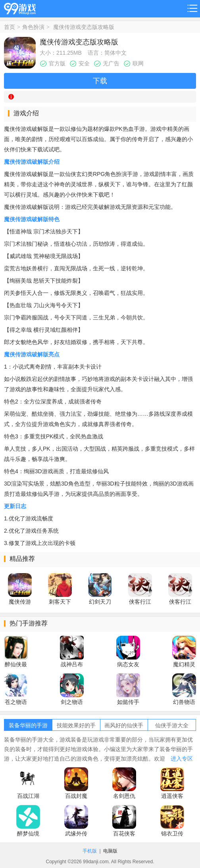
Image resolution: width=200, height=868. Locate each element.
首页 (10, 27)
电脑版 (110, 851)
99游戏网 (20, 7)
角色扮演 (33, 27)
